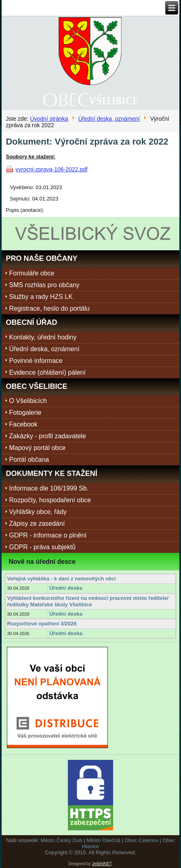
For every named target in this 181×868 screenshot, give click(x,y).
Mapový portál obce (37, 448)
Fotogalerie (25, 413)
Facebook (23, 424)
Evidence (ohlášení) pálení (47, 372)
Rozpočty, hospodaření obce (50, 500)
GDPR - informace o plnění (48, 535)
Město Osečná (103, 840)
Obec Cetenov (141, 840)
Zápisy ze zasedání (37, 524)
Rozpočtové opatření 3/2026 (42, 624)
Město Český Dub (62, 840)
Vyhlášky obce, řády (38, 512)
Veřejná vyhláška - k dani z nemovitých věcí (61, 579)
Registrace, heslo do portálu (49, 308)
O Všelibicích (28, 401)
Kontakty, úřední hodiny (43, 337)
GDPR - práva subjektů (42, 547)
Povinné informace (36, 361)
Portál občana (29, 460)
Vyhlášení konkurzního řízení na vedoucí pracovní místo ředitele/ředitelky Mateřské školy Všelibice (88, 601)
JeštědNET (102, 864)
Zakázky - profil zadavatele (47, 436)
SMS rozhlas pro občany (44, 285)
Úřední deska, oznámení (109, 119)
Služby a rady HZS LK (41, 297)
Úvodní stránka (49, 119)
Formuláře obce (32, 273)
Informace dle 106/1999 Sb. (49, 488)
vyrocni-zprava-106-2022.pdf (51, 169)
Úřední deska (66, 588)
